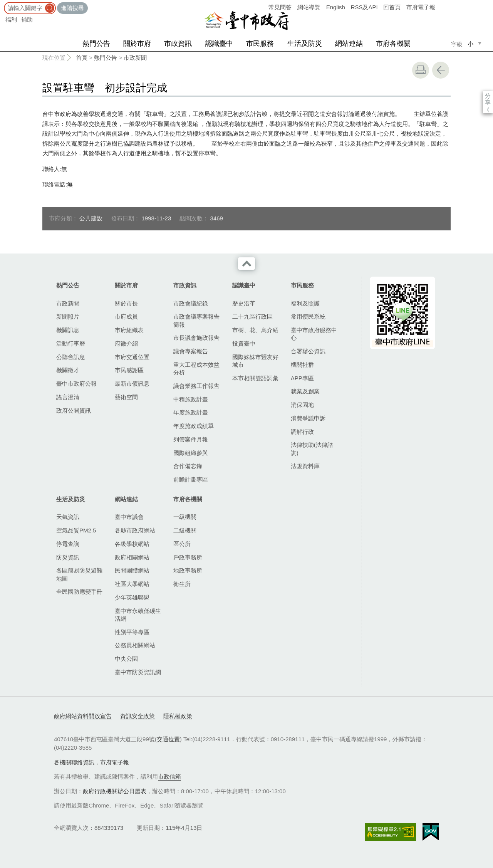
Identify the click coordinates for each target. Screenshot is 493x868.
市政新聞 (135, 58)
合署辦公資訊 (308, 351)
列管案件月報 (191, 439)
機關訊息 (68, 330)
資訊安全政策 (138, 716)
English (336, 7)
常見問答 (280, 7)
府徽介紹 (126, 343)
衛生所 (182, 584)
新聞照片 (68, 316)
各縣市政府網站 (135, 530)
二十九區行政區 (252, 316)
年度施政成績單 (194, 426)
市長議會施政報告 (196, 338)
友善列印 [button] (421, 70)
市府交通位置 (132, 357)
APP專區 (302, 378)
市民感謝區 (129, 370)
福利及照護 (305, 303)
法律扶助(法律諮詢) (312, 449)
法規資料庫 (305, 466)
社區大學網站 (132, 584)
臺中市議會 (129, 517)
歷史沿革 (244, 303)
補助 (27, 19)
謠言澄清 (68, 397)
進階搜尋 (72, 8)
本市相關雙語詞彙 (255, 378)
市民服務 (260, 44)
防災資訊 (68, 557)
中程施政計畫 (191, 399)
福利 (11, 19)
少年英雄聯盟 (132, 597)
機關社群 (302, 365)
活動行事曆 (71, 343)
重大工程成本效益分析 (196, 369)
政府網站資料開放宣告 (83, 716)
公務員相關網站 (135, 645)
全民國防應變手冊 (79, 592)
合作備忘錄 (188, 466)
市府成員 (126, 316)
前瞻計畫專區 (191, 479)
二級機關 (185, 530)
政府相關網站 (132, 557)
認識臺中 (219, 44)
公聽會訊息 (71, 357)
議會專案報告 (191, 351)
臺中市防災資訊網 (138, 672)
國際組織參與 (191, 453)
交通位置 (168, 739)
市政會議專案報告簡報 (196, 320)
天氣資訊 (68, 517)
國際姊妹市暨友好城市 (255, 361)
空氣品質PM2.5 (76, 530)
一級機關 (185, 517)
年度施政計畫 (191, 412)
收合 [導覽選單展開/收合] (246, 264)
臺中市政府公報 (76, 384)
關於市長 (126, 303)
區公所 (182, 544)
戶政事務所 (188, 557)
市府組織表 (129, 330)
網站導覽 (309, 7)
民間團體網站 (132, 570)
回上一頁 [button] (441, 70)
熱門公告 (96, 44)
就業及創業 (305, 391)
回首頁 (392, 7)
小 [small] (470, 44)
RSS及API (364, 7)
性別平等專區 (132, 632)
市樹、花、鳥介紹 (255, 330)
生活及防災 (305, 44)
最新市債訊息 (132, 384)
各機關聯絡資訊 (74, 762)
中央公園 (126, 659)
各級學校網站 (132, 544)
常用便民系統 (308, 316)
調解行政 (302, 432)
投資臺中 (244, 343)
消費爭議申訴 (308, 418)
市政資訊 (178, 44)
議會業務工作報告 (196, 386)
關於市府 (137, 44)
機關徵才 (68, 370)
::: (3, 4)
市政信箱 (169, 776)
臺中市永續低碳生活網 (138, 615)
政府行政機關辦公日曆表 (115, 791)
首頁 (82, 58)
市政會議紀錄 (191, 303)
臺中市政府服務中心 (314, 334)
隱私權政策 (178, 716)
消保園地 (302, 405)
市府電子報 (421, 7)
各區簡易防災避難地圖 (79, 574)
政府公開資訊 (74, 410)
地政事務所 (188, 570)
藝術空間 (126, 397)
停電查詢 (68, 544)
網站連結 (349, 44)
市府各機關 (393, 44)
